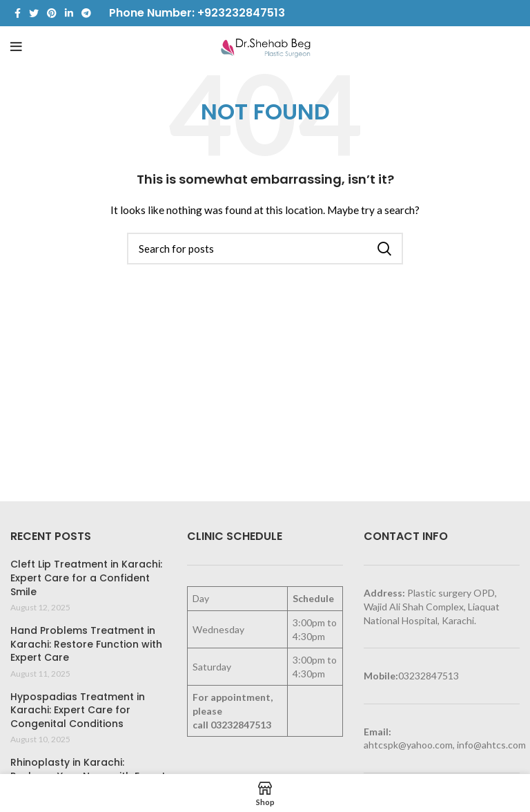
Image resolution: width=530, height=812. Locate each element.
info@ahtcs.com (491, 745)
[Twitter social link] (34, 13)
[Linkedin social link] (69, 13)
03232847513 (241, 725)
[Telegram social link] (86, 13)
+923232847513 (241, 13)
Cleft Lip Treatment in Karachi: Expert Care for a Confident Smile (86, 578)
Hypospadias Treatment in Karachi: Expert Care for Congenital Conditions (78, 710)
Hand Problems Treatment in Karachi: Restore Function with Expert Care (86, 644)
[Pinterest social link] (52, 13)
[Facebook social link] (18, 13)
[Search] (265, 249)
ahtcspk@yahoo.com (408, 745)
